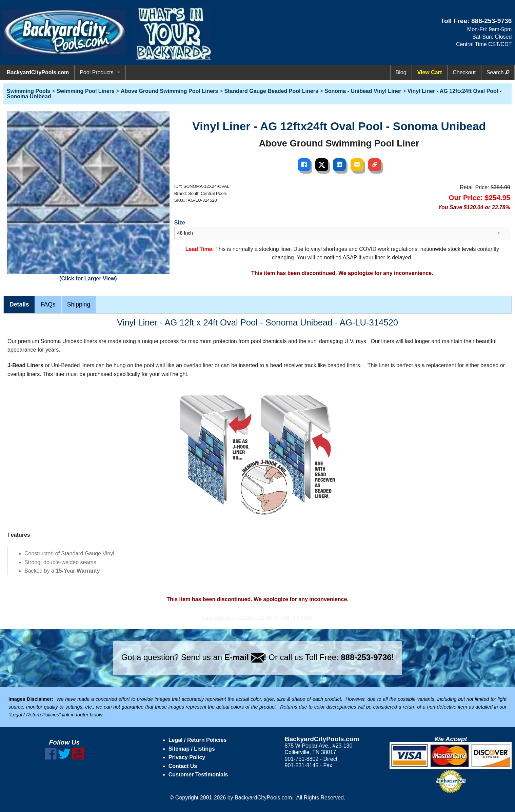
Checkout (464, 72)
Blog (401, 72)
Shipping (79, 304)
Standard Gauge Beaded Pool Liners (271, 91)
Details (19, 304)
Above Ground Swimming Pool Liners (169, 91)
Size (180, 223)
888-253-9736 (492, 21)
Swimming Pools (28, 91)
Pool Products (97, 72)
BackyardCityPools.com (38, 72)
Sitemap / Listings (192, 749)
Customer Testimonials (198, 775)
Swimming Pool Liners (85, 91)
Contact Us (183, 766)
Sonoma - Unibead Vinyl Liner (363, 91)
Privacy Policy (187, 757)
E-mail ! (245, 657)
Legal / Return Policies (198, 740)
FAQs (48, 304)
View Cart (430, 72)
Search (498, 72)
